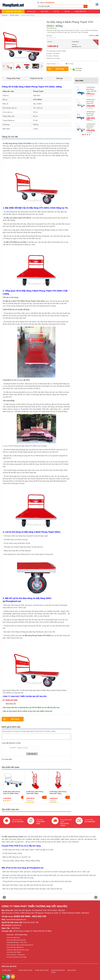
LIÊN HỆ (67, 11)
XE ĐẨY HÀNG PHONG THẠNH (58, 971)
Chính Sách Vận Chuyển (14, 952)
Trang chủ (5, 15)
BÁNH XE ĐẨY (72, 970)
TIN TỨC (56, 11)
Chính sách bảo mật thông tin (15, 947)
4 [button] (90, 135)
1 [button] (14, 805)
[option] (10, 66)
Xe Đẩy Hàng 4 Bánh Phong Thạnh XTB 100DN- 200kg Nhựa (91, 114)
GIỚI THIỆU (44, 11)
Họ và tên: (13, 748)
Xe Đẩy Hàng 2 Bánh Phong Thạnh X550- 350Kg (35, 793)
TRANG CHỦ (31, 11)
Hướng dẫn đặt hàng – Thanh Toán (17, 942)
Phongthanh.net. (13, 601)
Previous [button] (4, 66)
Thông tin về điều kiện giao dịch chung (18, 950)
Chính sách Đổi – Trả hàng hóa (16, 955)
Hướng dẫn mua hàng (76, 69)
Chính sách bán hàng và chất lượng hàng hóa (20, 945)
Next (96, 897)
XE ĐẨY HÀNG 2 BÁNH (25, 970)
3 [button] (87, 135)
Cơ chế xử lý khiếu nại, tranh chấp (17, 957)
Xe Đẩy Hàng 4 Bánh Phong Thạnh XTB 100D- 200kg (92, 89)
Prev (4, 897)
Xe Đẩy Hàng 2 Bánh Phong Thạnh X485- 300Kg (58, 793)
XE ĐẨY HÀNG (15, 15)
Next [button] (41, 66)
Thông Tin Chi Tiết (36, 78)
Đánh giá (60, 78)
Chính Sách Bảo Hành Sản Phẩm (16, 940)
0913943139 (50, 3)
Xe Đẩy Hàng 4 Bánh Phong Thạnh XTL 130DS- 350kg (91, 126)
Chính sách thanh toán (13, 938)
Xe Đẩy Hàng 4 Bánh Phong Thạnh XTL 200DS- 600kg (11, 793)
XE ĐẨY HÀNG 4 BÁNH (28, 15)
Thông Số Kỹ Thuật (13, 78)
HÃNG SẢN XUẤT (81, 11)
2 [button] (38, 805)
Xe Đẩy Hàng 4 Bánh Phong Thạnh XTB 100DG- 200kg (91, 102)
